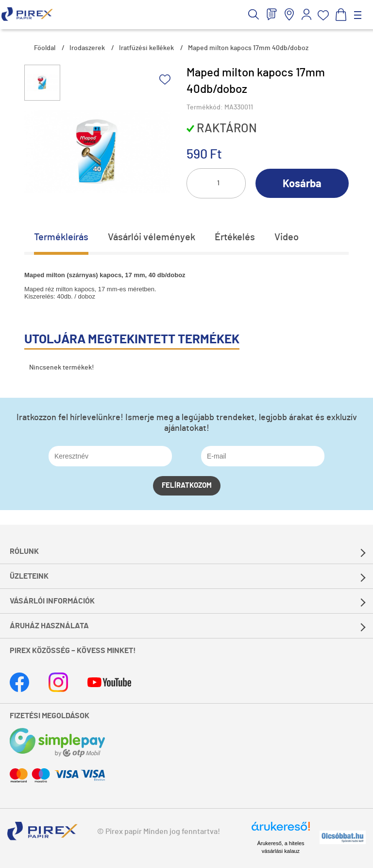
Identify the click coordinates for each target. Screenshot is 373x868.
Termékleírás (61, 237)
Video (287, 237)
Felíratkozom (187, 486)
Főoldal (45, 48)
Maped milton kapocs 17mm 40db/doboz (248, 48)
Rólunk (24, 551)
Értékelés (235, 237)
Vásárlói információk (52, 601)
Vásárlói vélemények (152, 237)
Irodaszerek (87, 48)
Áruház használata (49, 626)
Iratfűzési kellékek (146, 48)
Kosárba (302, 184)
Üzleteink (29, 576)
